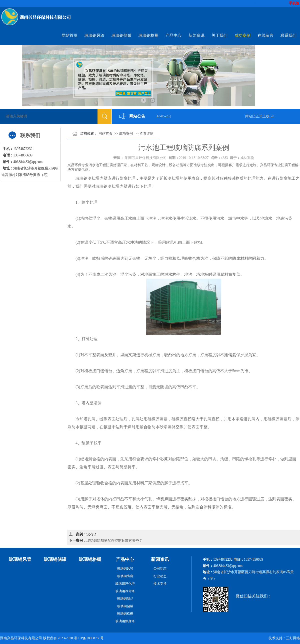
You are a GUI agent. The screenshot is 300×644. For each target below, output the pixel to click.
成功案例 (242, 35)
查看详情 (146, 134)
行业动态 (160, 576)
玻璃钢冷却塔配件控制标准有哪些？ (114, 541)
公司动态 (160, 569)
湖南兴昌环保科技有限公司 (146, 158)
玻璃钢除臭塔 (125, 621)
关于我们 (219, 35)
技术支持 (160, 584)
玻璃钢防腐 (125, 576)
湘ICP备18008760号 (89, 638)
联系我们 (288, 35)
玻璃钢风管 (94, 35)
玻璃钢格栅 (148, 35)
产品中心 (173, 35)
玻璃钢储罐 (121, 35)
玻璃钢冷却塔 (87, 178)
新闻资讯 (196, 35)
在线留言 (265, 35)
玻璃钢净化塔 (125, 584)
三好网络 (293, 638)
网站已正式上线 (258, 116)
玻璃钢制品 (125, 599)
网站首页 (69, 35)
